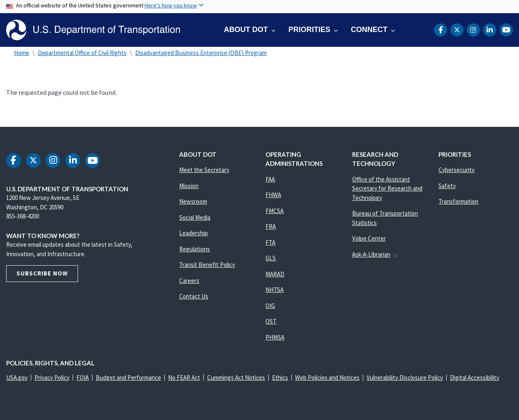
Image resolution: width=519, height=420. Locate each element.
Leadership (194, 233)
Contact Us (194, 296)
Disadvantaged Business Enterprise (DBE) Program (201, 53)
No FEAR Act (184, 378)
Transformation (458, 201)
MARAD (275, 274)
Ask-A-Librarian (375, 254)
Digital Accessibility (475, 378)
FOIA (83, 378)
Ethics (280, 378)
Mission (189, 186)
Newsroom (193, 201)
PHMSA (275, 337)
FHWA (273, 195)
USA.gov (17, 378)
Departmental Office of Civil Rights (82, 53)
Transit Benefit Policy (207, 265)
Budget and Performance (128, 378)
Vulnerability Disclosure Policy (405, 378)
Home (22, 53)
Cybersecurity (457, 170)
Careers (189, 281)
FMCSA (274, 211)
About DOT (246, 30)
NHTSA (274, 290)
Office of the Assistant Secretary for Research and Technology (387, 188)
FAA (270, 179)
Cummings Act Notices (236, 378)
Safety (447, 186)
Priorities (309, 30)
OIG (270, 306)
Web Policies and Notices (327, 378)
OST (271, 321)
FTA (270, 242)
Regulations (195, 249)
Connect (369, 30)
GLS (271, 258)
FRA (271, 226)
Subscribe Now (42, 273)
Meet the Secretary (204, 170)
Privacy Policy (52, 378)
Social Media (195, 217)
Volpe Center (369, 238)
